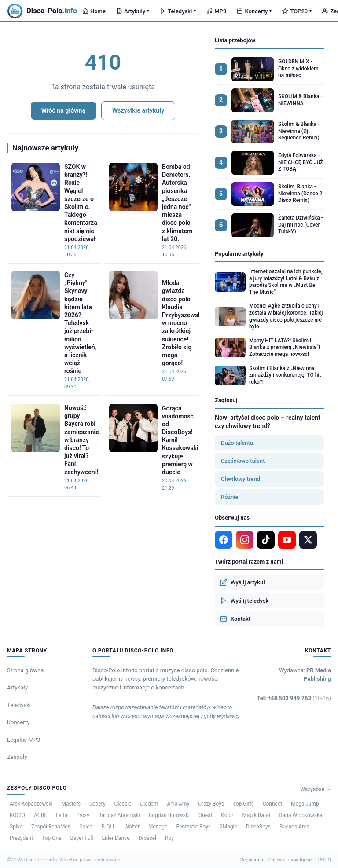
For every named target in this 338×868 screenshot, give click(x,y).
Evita (62, 815)
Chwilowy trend (241, 479)
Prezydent (21, 838)
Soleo (86, 827)
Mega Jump (305, 804)
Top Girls (243, 804)
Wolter (132, 827)
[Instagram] (245, 540)
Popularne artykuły (239, 254)
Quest (205, 815)
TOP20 (297, 11)
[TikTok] (266, 540)
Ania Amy (178, 804)
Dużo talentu (237, 443)
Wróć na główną (63, 110)
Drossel (147, 838)
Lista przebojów (235, 40)
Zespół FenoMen (51, 827)
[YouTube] (287, 540)
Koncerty (254, 11)
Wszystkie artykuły (138, 110)
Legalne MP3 (24, 740)
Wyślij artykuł (242, 582)
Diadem (149, 804)
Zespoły (17, 757)
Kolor (227, 815)
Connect (272, 804)
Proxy (83, 815)
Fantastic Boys (194, 827)
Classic (123, 804)
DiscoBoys (258, 827)
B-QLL (108, 827)
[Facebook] (224, 540)
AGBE (40, 815)
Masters (71, 804)
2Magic (228, 827)
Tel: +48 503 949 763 (294, 698)
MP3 (216, 11)
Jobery (97, 804)
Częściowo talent (243, 461)
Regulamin (252, 860)
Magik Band (256, 815)
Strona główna (25, 670)
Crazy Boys (211, 804)
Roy (169, 838)
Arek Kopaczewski (31, 804)
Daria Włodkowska (301, 815)
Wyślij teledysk (244, 601)
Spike (16, 827)
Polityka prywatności (291, 860)
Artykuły (133, 11)
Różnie (230, 497)
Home (94, 11)
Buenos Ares (294, 827)
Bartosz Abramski (119, 815)
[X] (308, 540)
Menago (158, 827)
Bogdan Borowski (169, 815)
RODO (325, 860)
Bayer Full (82, 838)
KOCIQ (17, 815)
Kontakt (235, 619)
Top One (51, 838)
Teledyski (178, 11)
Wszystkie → (316, 789)
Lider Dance (116, 838)
